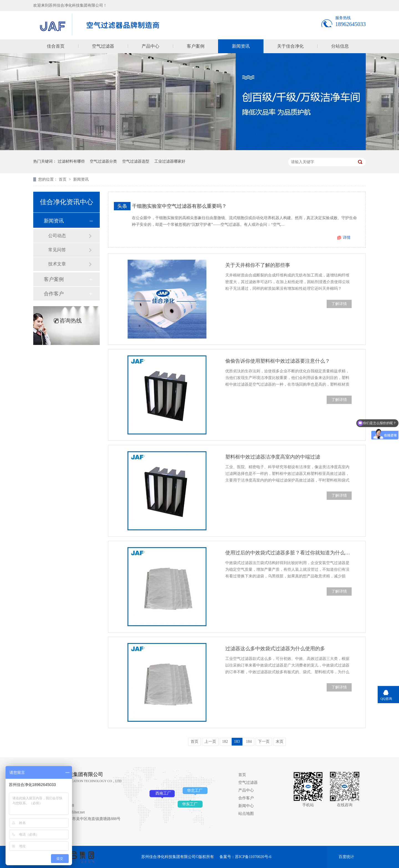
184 (249, 742)
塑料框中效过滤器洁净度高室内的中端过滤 (273, 457)
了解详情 (339, 304)
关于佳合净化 (290, 46)
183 (237, 742)
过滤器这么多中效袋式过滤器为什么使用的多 (275, 649)
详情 (347, 238)
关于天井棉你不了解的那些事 (258, 265)
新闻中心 (246, 806)
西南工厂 (163, 793)
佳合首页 (56, 46)
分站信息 (340, 46)
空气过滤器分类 (103, 161)
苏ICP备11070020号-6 (253, 857)
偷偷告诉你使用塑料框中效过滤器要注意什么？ (278, 361)
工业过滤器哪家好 (170, 161)
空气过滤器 (103, 46)
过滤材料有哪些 (71, 161)
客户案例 (196, 46)
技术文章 (57, 264)
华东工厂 (190, 804)
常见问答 (57, 250)
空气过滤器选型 (136, 161)
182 (225, 742)
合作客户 (54, 294)
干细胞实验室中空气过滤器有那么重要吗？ (179, 206)
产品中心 (150, 46)
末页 (280, 742)
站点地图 (246, 814)
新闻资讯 (241, 46)
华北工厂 (195, 791)
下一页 (264, 742)
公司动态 (57, 236)
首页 (63, 179)
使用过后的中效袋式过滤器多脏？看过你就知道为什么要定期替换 (288, 553)
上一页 (210, 742)
